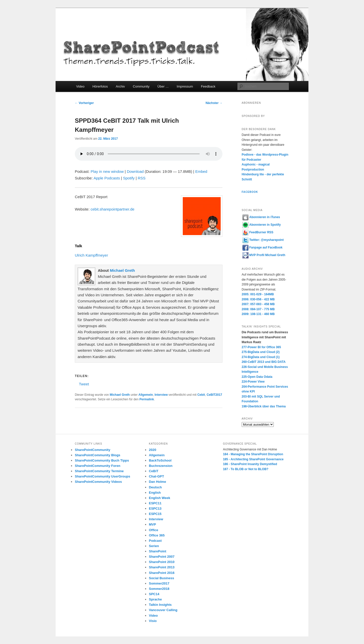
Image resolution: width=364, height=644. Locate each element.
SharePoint (158, 551)
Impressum (185, 86)
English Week (160, 498)
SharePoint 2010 (162, 562)
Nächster (214, 103)
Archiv (120, 86)
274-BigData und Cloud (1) (261, 357)
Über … (163, 86)
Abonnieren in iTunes (261, 217)
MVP (152, 524)
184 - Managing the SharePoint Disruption (253, 454)
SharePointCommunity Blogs (98, 455)
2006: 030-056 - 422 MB (258, 299)
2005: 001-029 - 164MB (258, 294)
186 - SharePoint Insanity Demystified (250, 464)
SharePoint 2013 (162, 567)
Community (141, 86)
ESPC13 (155, 508)
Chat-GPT (156, 476)
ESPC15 (155, 514)
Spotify (129, 178)
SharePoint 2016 (162, 573)
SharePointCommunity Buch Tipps (102, 460)
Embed (201, 171)
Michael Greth (122, 270)
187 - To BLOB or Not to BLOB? (246, 469)
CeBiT (154, 471)
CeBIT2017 (214, 395)
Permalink (146, 399)
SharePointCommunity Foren (98, 466)
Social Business (162, 578)
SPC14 (154, 594)
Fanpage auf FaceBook (262, 247)
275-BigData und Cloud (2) (261, 352)
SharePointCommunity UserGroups (103, 476)
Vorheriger (84, 103)
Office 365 (157, 535)
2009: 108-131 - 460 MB (258, 314)
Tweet (84, 384)
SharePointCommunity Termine (99, 471)
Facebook (250, 192)
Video (80, 86)
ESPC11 (155, 503)
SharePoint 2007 (162, 557)
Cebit (201, 395)
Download (135, 171)
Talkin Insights (160, 605)
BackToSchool (160, 460)
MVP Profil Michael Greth (264, 255)
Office (154, 530)
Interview (161, 395)
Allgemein (145, 395)
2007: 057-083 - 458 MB (258, 304)
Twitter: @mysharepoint (263, 240)
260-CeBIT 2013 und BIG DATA (264, 362)
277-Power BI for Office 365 (261, 347)
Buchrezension (161, 466)
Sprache (155, 599)
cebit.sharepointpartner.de (112, 209)
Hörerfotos (100, 86)
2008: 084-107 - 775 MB (258, 309)
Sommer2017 (159, 583)
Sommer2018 (159, 589)
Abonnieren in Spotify (262, 225)
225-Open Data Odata (257, 377)
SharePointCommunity (93, 450)
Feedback (208, 86)
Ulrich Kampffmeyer (91, 255)
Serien (154, 546)
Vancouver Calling (163, 610)
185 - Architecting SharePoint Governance (253, 459)
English (155, 493)
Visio (153, 621)
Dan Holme (157, 482)
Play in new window (107, 171)
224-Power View (253, 382)
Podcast (155, 541)
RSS (142, 178)
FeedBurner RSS (258, 232)
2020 (153, 450)
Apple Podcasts (107, 178)
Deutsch (155, 487)
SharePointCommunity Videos (98, 482)
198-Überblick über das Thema (264, 406)
